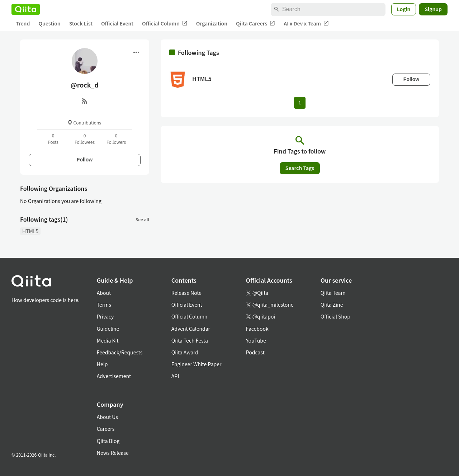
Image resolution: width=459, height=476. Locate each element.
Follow (85, 160)
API (175, 376)
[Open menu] (136, 52)
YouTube (256, 340)
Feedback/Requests (120, 352)
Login (404, 9)
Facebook (257, 329)
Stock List (81, 23)
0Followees (85, 139)
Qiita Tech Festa (190, 340)
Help (102, 364)
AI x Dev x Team (306, 23)
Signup (433, 9)
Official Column (165, 23)
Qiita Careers (255, 23)
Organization (212, 23)
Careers (106, 429)
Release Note (186, 293)
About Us (107, 417)
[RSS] (85, 101)
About (104, 293)
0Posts (53, 139)
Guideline (108, 329)
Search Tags (300, 168)
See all (142, 219)
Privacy (105, 316)
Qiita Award (185, 352)
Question (49, 23)
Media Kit (108, 340)
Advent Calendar (191, 329)
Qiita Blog (108, 441)
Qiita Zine (332, 305)
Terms (104, 305)
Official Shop (335, 316)
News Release (113, 453)
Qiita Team (333, 293)
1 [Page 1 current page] (300, 103)
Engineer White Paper (197, 364)
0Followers (116, 139)
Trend (23, 23)
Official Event (117, 23)
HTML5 (30, 231)
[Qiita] (26, 9)
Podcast (255, 352)
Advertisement (114, 376)
